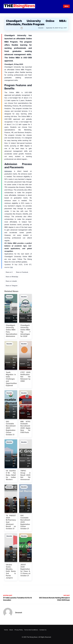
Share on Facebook (22, 272)
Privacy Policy (19, 630)
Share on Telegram (12, 286)
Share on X (9, 272)
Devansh (19, 613)
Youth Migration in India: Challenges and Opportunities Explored (11, 379)
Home (6, 630)
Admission (8, 171)
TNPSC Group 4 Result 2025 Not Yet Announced (25, 475)
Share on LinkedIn (11, 281)
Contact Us (43, 630)
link (12, 267)
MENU (66, 6)
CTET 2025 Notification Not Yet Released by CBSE (25, 377)
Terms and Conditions (31, 630)
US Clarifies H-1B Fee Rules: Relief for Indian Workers (11, 475)
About (11, 630)
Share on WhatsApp (12, 277)
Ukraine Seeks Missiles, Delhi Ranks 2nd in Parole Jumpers (11, 571)
